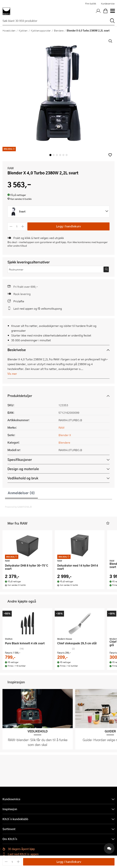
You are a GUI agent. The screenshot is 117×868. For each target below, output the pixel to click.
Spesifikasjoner (20, 460)
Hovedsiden (9, 30)
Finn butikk (91, 4)
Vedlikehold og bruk (23, 478)
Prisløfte (19, 301)
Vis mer (12, 374)
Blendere (59, 30)
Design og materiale (23, 469)
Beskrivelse (17, 350)
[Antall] (17, 226)
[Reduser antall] (11, 226)
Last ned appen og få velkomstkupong (38, 308)
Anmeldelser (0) (21, 493)
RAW (11, 168)
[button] (110, 155)
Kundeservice (108, 4)
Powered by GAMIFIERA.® (18, 507)
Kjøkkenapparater (41, 30)
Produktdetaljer (20, 396)
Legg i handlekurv (69, 226)
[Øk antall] (23, 226)
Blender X (65, 435)
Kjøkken (23, 30)
